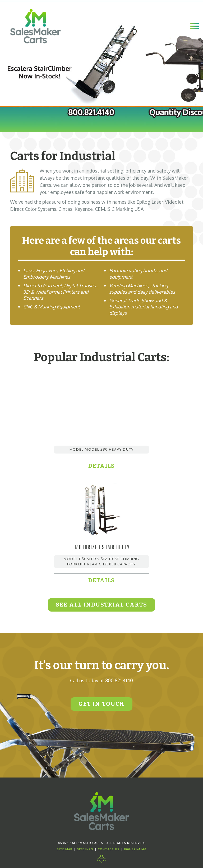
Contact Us (109, 849)
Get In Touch (101, 704)
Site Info (85, 849)
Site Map (65, 849)
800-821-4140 (135, 849)
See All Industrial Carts (101, 605)
